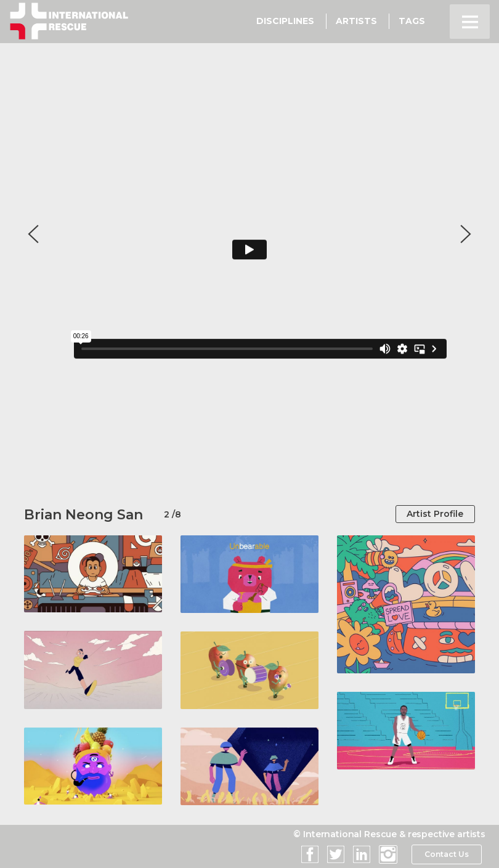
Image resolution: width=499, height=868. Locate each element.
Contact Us (446, 855)
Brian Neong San (83, 515)
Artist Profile (434, 514)
